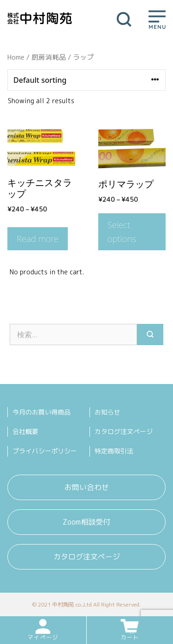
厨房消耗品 (49, 57)
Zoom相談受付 (86, 522)
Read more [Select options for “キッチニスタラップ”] (38, 239)
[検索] (150, 334)
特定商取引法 (114, 451)
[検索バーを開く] (124, 19)
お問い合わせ (87, 487)
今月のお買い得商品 (42, 412)
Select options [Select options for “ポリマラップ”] (122, 232)
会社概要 (25, 431)
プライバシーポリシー (45, 451)
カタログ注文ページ (124, 431)
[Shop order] (86, 80)
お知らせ (107, 412)
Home (16, 57)
